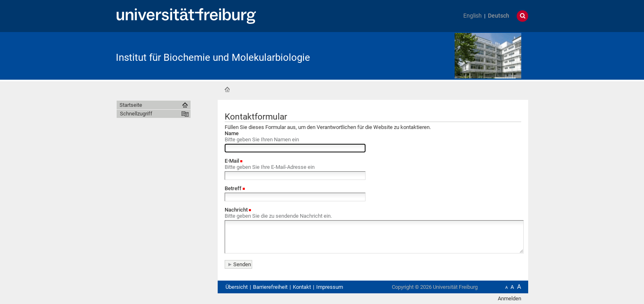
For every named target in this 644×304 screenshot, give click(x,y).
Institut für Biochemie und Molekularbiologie (213, 58)
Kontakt (302, 287)
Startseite (227, 90)
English (473, 16)
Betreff (233, 188)
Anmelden (509, 298)
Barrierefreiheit (270, 287)
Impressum (330, 287)
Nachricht (236, 210)
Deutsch (499, 16)
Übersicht (237, 287)
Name (232, 133)
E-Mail (232, 161)
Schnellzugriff (136, 114)
